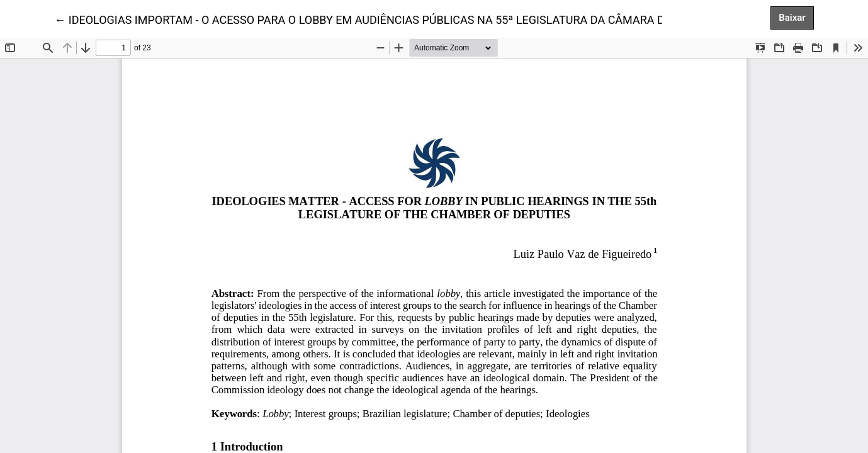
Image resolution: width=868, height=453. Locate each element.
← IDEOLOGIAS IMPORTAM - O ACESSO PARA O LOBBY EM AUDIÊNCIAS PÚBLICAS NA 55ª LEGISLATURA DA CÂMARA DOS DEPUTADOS (400, 19)
